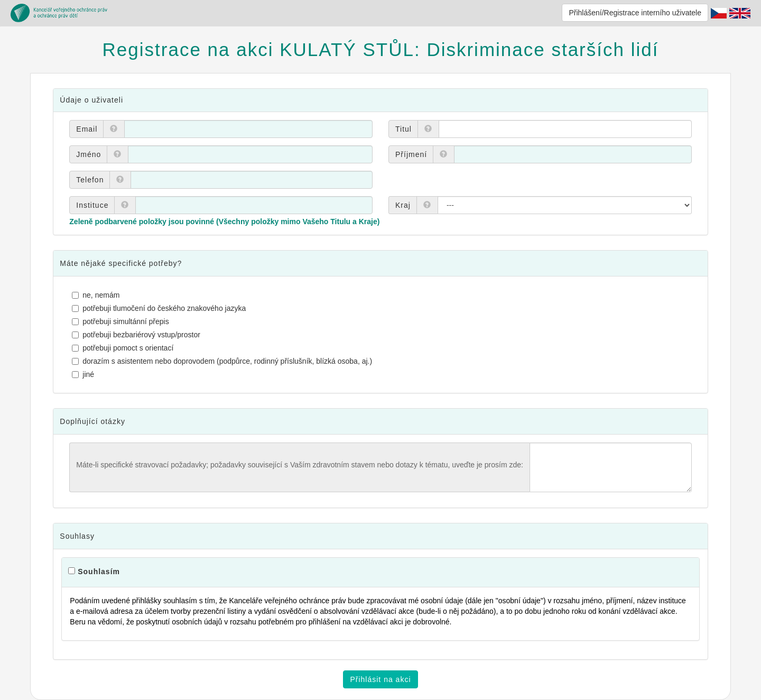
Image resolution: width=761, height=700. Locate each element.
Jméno (89, 154)
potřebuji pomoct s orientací (124, 348)
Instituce (92, 205)
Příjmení (411, 154)
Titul (403, 129)
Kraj (403, 205)
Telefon (90, 180)
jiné (84, 374)
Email (87, 129)
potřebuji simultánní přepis (122, 321)
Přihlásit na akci (380, 679)
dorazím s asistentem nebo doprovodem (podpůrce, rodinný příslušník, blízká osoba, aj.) (223, 361)
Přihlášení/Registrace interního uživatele (635, 13)
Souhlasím (99, 572)
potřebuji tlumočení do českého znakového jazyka (160, 308)
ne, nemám (97, 295)
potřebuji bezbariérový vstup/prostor (137, 335)
